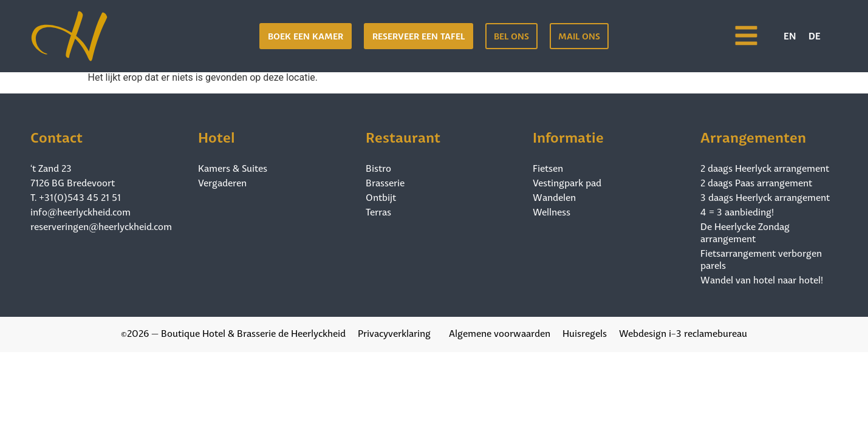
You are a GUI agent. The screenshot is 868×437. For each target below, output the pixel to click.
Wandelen (554, 197)
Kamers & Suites (233, 168)
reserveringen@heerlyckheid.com (101, 225)
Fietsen (548, 168)
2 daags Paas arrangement (756, 182)
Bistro (378, 168)
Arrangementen (753, 136)
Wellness (552, 211)
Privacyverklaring (394, 332)
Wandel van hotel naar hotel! (762, 279)
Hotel (217, 136)
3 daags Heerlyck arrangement (765, 197)
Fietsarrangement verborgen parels (761, 259)
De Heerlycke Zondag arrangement (745, 232)
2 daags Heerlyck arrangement (765, 168)
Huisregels (585, 332)
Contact (56, 136)
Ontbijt (381, 197)
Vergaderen (222, 182)
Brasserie (385, 182)
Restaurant (403, 136)
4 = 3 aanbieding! (737, 211)
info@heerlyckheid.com (80, 211)
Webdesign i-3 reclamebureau (683, 332)
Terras (378, 211)
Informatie (568, 136)
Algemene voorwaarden (500, 332)
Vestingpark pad (567, 182)
